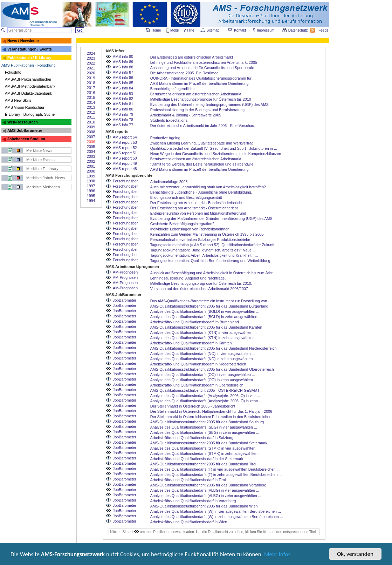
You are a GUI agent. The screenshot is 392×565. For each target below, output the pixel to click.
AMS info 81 (123, 104)
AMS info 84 (123, 88)
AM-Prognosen (125, 272)
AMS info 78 (123, 120)
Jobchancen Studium (26, 139)
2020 (91, 73)
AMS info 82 (123, 99)
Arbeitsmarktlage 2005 (169, 182)
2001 (91, 166)
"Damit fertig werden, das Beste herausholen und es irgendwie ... (204, 164)
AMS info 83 (123, 93)
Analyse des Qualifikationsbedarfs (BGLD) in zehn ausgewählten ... (206, 317)
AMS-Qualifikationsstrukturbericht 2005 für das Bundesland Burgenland (209, 306)
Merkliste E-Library (42, 169)
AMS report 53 (125, 142)
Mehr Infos (277, 555)
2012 (91, 112)
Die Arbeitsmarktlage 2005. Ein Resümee (184, 73)
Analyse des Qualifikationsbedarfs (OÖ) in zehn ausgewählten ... (204, 380)
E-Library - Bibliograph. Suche (30, 114)
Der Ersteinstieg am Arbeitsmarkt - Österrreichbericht (194, 208)
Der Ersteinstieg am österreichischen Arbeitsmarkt (192, 57)
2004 (91, 152)
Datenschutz (298, 30)
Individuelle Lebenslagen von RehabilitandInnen (190, 229)
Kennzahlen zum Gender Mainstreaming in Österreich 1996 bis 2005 (207, 234)
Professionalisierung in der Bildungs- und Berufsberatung (198, 110)
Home (156, 30)
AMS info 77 (123, 125)
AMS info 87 (123, 72)
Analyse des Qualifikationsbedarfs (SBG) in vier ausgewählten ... (204, 427)
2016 (91, 93)
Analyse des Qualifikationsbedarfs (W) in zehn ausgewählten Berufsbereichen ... (217, 517)
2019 (91, 78)
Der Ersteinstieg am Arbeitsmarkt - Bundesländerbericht (196, 203)
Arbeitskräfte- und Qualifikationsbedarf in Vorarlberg (193, 501)
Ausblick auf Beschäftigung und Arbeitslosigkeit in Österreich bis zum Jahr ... (214, 273)
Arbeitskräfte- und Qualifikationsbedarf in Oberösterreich (197, 385)
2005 (91, 147)
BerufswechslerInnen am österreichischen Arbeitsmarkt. (196, 94)
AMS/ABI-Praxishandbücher (28, 79)
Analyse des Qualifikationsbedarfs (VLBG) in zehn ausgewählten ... (206, 496)
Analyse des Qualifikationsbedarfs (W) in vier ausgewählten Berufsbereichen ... (216, 511)
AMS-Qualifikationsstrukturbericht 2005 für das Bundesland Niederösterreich (214, 348)
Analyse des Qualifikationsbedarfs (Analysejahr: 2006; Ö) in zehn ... (206, 401)
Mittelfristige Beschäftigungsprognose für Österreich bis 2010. (201, 283)
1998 (91, 181)
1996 (91, 191)
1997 (91, 186)
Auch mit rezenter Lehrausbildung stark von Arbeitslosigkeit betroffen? (208, 187)
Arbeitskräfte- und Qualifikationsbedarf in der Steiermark (197, 459)
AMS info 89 (123, 62)
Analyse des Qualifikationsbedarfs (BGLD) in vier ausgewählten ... (205, 311)
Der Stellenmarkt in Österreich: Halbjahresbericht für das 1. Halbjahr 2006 (211, 411)
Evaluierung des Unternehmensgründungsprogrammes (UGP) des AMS (209, 105)
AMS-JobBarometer (25, 130)
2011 (91, 117)
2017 (91, 88)
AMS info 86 (123, 78)
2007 (91, 137)
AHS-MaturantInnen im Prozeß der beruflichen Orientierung (200, 83)
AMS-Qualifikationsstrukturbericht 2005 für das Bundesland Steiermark (209, 443)
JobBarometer (125, 300)
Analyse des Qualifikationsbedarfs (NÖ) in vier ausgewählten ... (203, 354)
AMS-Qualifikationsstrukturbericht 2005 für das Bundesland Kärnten (206, 327)
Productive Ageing (165, 138)
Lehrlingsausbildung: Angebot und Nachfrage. (188, 278)
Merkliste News (39, 150)
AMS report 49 (125, 163)
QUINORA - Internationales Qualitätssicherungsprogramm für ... (203, 78)
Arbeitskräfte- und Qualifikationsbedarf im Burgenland (195, 322)
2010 (91, 122)
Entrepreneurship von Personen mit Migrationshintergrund (198, 213)
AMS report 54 (125, 137)
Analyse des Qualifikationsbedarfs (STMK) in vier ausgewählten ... (205, 448)
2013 (91, 107)
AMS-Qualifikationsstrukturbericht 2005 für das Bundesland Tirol (203, 464)
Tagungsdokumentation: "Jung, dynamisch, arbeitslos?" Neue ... (203, 250)
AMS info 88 (123, 67)
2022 (91, 63)
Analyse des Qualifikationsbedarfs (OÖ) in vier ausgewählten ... (203, 375)
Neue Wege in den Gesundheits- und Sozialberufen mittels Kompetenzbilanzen (216, 154)
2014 (91, 102)
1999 (91, 176)
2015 (91, 97)
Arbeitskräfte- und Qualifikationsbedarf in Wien (189, 522)
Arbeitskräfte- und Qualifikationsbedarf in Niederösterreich (198, 364)
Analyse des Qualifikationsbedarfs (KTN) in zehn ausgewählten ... (205, 338)
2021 (91, 68)
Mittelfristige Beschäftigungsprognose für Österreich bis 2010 (201, 99)
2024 (91, 53)
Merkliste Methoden (43, 187)
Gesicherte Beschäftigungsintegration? (182, 224)
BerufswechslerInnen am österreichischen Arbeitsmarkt (196, 159)
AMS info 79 (123, 114)
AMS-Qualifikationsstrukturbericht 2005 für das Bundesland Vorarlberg (208, 485)
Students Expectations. (169, 120)
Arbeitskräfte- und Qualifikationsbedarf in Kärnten (191, 343)
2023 (91, 58)
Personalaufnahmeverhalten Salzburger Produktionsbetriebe (200, 240)
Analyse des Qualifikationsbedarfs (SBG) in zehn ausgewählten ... (205, 432)
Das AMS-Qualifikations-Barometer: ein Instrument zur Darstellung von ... (211, 301)
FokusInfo (13, 72)
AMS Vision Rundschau (25, 107)
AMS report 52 (125, 148)
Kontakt (240, 30)
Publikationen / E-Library (29, 58)
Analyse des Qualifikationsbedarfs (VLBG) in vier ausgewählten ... (205, 490)
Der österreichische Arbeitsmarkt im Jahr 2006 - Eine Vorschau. (203, 126)
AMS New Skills (18, 100)
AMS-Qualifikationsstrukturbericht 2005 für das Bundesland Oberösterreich (212, 369)
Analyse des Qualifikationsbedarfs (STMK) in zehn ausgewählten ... (206, 453)
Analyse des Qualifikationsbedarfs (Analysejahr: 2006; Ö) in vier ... (205, 396)
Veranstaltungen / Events (30, 49)
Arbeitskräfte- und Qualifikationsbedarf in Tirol (188, 480)
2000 (91, 171)
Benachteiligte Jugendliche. (173, 89)
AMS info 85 (123, 83)
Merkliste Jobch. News (46, 178)
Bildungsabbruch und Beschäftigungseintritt (186, 197)
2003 (91, 156)
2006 (91, 142)
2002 (91, 161)
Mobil (174, 30)
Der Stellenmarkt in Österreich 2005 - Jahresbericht (193, 406)
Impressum (266, 30)
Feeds (324, 30)
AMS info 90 (123, 56)
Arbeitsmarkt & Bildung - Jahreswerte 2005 (186, 115)
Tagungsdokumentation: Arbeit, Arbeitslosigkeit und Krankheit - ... (204, 255)
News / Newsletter (23, 41)
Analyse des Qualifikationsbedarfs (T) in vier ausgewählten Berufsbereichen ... (215, 469)
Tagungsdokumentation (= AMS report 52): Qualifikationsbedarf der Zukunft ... (214, 245)
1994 (91, 201)
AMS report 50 (125, 158)
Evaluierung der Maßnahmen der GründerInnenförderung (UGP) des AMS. (212, 218)
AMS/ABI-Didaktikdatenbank (28, 93)
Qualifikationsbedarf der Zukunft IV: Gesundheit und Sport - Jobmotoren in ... (214, 148)
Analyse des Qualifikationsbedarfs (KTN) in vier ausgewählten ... (204, 332)
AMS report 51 (125, 153)
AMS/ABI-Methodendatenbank (30, 86)
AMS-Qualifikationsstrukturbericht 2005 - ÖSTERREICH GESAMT (205, 390)
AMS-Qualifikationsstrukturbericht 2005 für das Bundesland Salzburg (207, 422)
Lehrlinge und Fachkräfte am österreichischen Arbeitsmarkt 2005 (204, 62)
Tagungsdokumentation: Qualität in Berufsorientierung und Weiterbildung (210, 261)
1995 (91, 196)
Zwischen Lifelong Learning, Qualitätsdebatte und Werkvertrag (202, 143)
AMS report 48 (125, 169)
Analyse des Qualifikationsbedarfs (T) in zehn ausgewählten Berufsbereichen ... (216, 475)
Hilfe (191, 30)
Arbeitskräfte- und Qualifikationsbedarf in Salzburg (192, 438)
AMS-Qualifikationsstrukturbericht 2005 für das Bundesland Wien (204, 506)
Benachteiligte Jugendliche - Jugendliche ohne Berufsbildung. (201, 192)
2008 (91, 132)
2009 (91, 127)
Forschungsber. (126, 181)
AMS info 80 (123, 109)
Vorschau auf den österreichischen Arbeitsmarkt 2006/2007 (199, 289)
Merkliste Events (40, 160)
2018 (91, 83)
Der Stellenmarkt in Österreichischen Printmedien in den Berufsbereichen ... (213, 417)
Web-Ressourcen (23, 122)
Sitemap (214, 30)
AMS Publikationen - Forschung (29, 65)
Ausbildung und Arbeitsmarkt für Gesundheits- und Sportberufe (202, 68)
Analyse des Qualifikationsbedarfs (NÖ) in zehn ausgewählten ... (204, 359)
